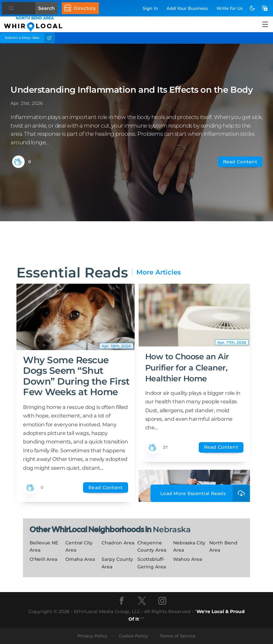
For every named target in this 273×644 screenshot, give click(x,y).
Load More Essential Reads (205, 493)
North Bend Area (223, 547)
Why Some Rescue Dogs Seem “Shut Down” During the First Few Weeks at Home (76, 376)
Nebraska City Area (189, 547)
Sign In (150, 8)
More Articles (159, 272)
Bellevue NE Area (44, 547)
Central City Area (79, 547)
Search (49, 8)
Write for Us (230, 8)
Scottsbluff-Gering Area (152, 563)
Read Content (240, 162)
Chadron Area (118, 543)
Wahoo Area (188, 559)
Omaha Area (80, 559)
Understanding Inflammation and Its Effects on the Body (132, 90)
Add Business (187, 8)
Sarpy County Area (117, 563)
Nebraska (172, 529)
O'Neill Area (43, 559)
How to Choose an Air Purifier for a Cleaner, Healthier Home (187, 368)
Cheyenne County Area (152, 547)
